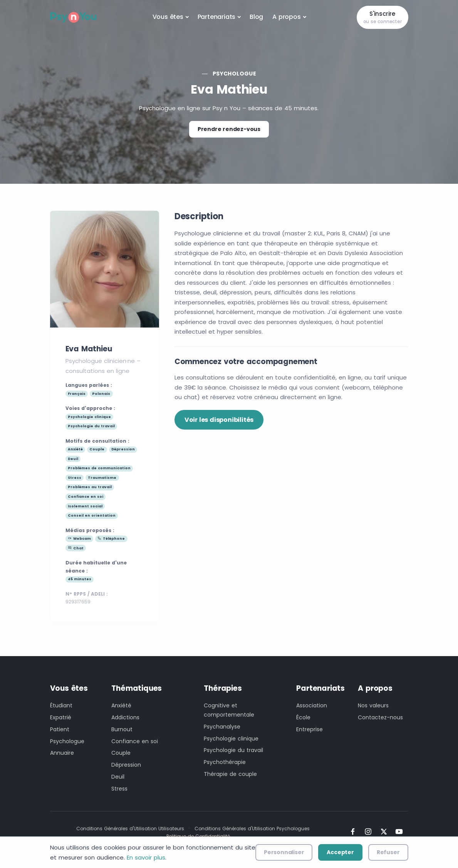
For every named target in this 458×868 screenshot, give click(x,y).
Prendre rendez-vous (229, 129)
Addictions (125, 717)
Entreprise (310, 729)
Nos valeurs (373, 705)
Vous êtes (168, 17)
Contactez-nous (380, 717)
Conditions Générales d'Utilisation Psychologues (252, 829)
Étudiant (61, 705)
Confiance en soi (135, 741)
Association (312, 705)
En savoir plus (146, 857)
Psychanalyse (222, 727)
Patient (60, 729)
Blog (256, 17)
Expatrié (61, 717)
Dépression (126, 765)
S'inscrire (383, 18)
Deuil (118, 777)
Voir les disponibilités (219, 420)
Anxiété (121, 705)
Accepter (340, 852)
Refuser (388, 852)
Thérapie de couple (230, 774)
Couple (121, 753)
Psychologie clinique (231, 739)
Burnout (122, 729)
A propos (286, 17)
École (303, 717)
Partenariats (217, 17)
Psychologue (234, 74)
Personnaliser (284, 852)
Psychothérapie (225, 762)
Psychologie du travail (233, 750)
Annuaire (62, 753)
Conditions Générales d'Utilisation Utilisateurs (130, 829)
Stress (119, 789)
